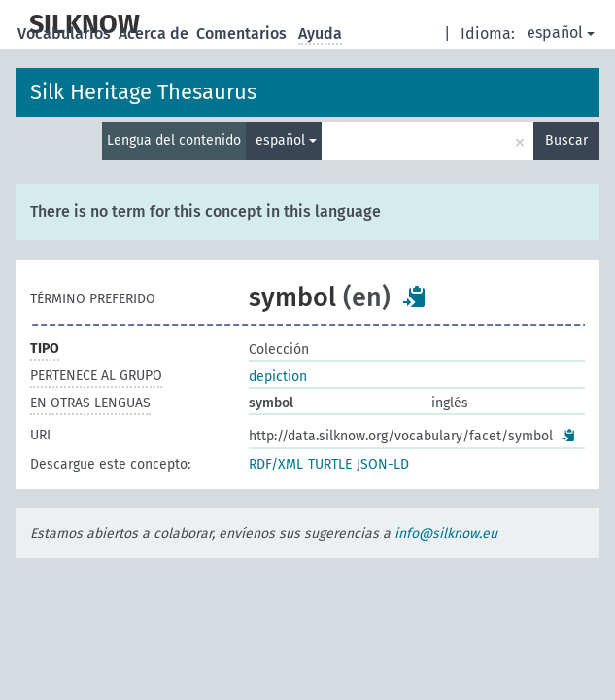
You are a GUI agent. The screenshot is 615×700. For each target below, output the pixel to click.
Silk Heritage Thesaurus (143, 92)
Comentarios (243, 34)
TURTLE (330, 464)
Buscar (566, 140)
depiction (278, 377)
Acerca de (155, 34)
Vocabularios (66, 34)
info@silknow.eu (446, 533)
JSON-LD (383, 464)
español (561, 33)
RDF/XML (276, 464)
